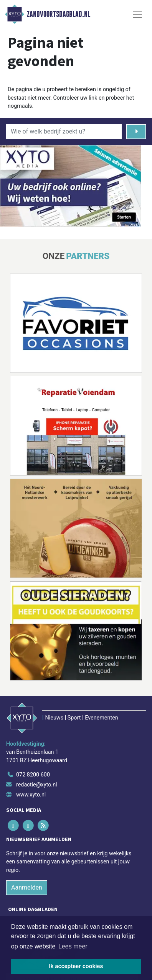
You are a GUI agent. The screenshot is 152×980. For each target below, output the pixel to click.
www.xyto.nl (31, 795)
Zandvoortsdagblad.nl (59, 14)
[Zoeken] (136, 132)
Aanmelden (27, 887)
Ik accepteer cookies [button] (76, 966)
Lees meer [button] (73, 946)
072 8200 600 (33, 775)
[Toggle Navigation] (137, 14)
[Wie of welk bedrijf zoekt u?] (64, 132)
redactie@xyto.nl (37, 785)
